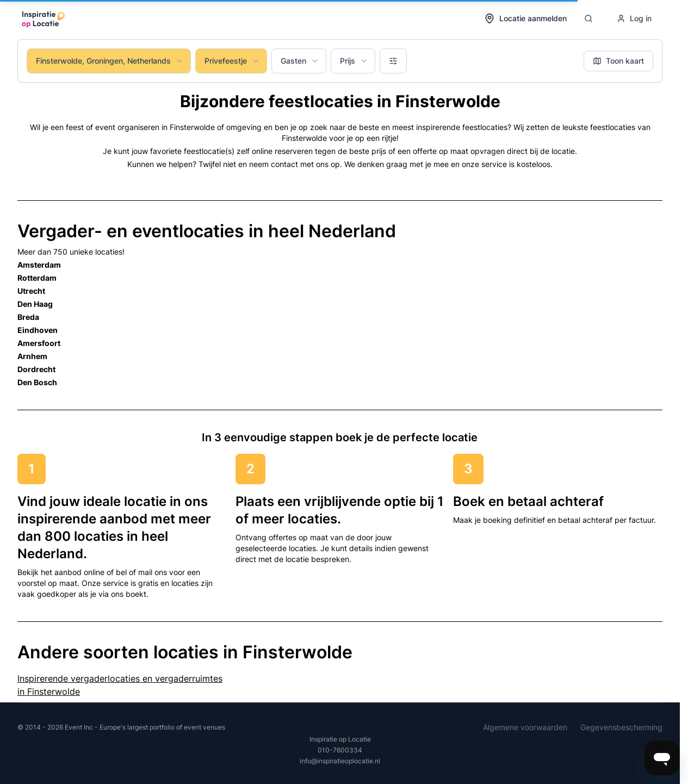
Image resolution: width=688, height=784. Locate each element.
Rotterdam (37, 278)
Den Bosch (37, 382)
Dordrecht (36, 369)
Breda (28, 317)
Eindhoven (38, 330)
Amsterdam (39, 265)
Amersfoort (39, 343)
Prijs (354, 61)
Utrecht (31, 291)
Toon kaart (618, 61)
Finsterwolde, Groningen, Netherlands (110, 61)
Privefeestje (232, 61)
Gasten (300, 61)
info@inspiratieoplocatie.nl (340, 761)
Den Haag (35, 304)
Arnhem (32, 356)
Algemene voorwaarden (525, 727)
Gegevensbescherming (621, 727)
